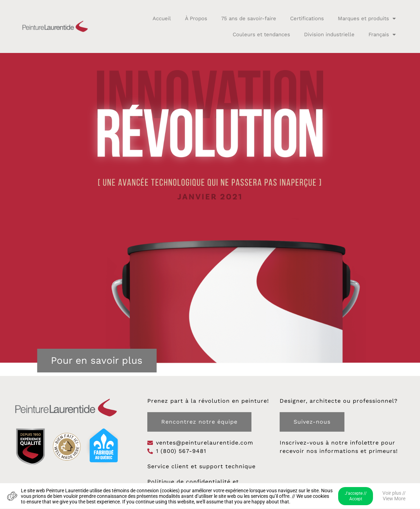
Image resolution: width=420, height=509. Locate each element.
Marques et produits (367, 19)
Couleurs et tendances (261, 34)
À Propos (196, 18)
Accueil (162, 18)
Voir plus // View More (394, 496)
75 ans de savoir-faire (249, 18)
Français (382, 35)
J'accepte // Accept (356, 496)
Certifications (307, 18)
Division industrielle (329, 34)
